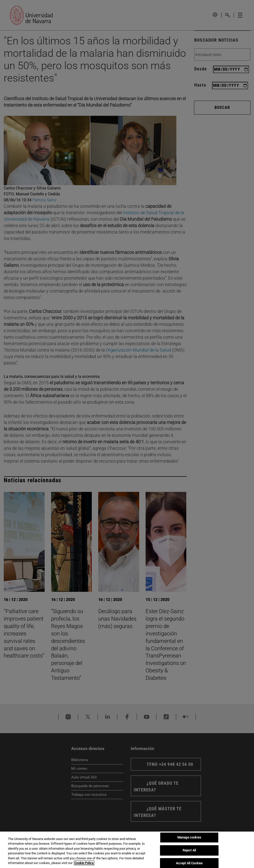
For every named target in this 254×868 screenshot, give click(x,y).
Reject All (189, 850)
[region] (127, 850)
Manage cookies (189, 838)
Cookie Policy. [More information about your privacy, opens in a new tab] (84, 863)
